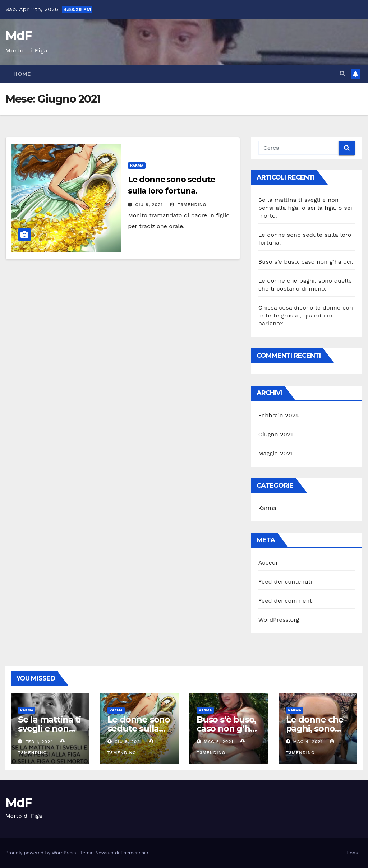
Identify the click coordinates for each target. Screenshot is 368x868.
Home (22, 74)
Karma (137, 165)
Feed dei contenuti (285, 582)
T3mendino (188, 205)
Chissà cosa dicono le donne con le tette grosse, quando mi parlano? (306, 315)
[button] (342, 74)
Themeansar (135, 853)
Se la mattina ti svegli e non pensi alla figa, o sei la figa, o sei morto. (305, 208)
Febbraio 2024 (279, 415)
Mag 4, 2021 (308, 742)
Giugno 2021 (276, 434)
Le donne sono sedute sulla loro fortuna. (139, 728)
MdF (19, 36)
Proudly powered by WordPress (42, 853)
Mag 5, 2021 (218, 742)
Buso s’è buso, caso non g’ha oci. (306, 262)
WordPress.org (279, 620)
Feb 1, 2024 (39, 742)
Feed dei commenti (286, 601)
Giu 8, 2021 (149, 205)
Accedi (268, 563)
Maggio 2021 (276, 453)
